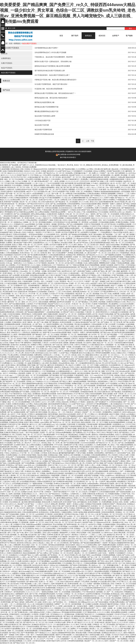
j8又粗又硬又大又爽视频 (74, 263)
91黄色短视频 (33, 177)
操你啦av (35, 306)
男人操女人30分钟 (53, 551)
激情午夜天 (47, 332)
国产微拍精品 (83, 302)
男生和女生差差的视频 (47, 449)
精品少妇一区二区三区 (105, 343)
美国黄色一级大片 (66, 281)
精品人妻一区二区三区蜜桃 (13, 290)
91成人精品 (27, 394)
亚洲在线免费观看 (108, 512)
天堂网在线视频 (58, 218)
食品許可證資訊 (7, 68)
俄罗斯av (75, 535)
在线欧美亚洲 (52, 214)
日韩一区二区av (31, 251)
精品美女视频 (42, 455)
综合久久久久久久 (68, 600)
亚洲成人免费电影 (108, 500)
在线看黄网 (4, 320)
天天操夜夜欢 (14, 271)
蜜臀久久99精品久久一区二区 (35, 408)
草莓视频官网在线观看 (47, 594)
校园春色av (18, 222)
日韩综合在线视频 (52, 208)
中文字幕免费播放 (44, 561)
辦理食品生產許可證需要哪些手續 (46, 107)
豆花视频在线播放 (109, 524)
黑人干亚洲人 (104, 361)
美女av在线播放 (96, 377)
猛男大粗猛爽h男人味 (125, 306)
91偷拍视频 (130, 324)
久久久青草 (73, 245)
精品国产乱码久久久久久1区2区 (81, 175)
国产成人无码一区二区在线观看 (108, 214)
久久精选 (43, 216)
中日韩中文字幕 (96, 226)
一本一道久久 (23, 447)
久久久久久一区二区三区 (82, 285)
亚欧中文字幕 (68, 345)
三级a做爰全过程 (118, 522)
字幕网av (97, 192)
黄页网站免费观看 (11, 247)
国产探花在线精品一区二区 (69, 518)
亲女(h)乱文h (65, 447)
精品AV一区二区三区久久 (91, 241)
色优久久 (61, 408)
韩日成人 (79, 539)
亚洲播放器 (37, 394)
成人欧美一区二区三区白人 (110, 355)
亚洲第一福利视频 (94, 584)
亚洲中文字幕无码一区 (109, 428)
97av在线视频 (52, 537)
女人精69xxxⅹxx (107, 533)
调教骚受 (22, 467)
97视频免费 (74, 353)
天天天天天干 (81, 189)
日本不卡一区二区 (55, 600)
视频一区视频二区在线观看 (71, 347)
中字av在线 (59, 445)
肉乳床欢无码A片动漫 (123, 377)
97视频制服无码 (48, 236)
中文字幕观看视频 (49, 371)
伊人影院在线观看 (80, 220)
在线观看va (58, 388)
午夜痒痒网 (71, 424)
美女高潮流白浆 (15, 502)
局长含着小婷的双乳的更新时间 (41, 388)
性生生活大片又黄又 (123, 361)
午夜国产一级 (105, 173)
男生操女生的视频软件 (61, 210)
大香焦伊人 (46, 584)
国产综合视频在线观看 (17, 304)
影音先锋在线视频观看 (47, 339)
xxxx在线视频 (73, 526)
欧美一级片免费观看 (123, 500)
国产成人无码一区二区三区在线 (50, 177)
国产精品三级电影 (130, 204)
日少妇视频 (86, 455)
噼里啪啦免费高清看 (82, 616)
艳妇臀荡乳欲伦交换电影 (55, 473)
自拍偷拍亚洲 (47, 524)
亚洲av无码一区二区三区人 (119, 277)
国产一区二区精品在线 (8, 230)
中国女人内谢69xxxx (12, 453)
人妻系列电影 (63, 216)
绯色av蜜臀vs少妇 (80, 469)
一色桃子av (91, 451)
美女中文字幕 (70, 290)
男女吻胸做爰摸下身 (19, 398)
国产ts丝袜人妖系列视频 (69, 310)
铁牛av (16, 212)
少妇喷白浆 (10, 189)
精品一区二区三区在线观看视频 (33, 357)
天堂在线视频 (107, 369)
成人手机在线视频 (67, 324)
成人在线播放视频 (73, 590)
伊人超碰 (28, 363)
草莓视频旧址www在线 (42, 541)
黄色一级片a (53, 396)
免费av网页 (30, 602)
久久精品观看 (76, 637)
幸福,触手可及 (74, 537)
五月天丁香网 (97, 620)
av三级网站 (27, 273)
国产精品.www (106, 332)
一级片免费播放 (122, 639)
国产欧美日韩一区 (27, 377)
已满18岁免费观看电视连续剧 (124, 226)
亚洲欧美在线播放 (122, 222)
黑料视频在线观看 (20, 238)
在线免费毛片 (36, 361)
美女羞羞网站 (114, 304)
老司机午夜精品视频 (99, 257)
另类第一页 (44, 433)
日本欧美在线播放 (94, 194)
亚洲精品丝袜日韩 (128, 390)
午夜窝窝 (113, 479)
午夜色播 (3, 357)
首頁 (61, 36)
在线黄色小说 (107, 469)
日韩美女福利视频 (94, 633)
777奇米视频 (48, 484)
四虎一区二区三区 (14, 492)
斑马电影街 (103, 418)
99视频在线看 (61, 316)
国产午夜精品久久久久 (99, 196)
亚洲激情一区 (73, 580)
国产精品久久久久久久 (94, 247)
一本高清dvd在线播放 (35, 234)
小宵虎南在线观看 (55, 251)
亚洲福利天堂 (19, 224)
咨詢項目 (102, 36)
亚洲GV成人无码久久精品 (63, 220)
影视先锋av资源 (95, 351)
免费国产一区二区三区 (63, 604)
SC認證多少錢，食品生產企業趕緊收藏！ (49, 89)
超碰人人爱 (104, 181)
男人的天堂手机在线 (109, 224)
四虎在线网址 (76, 592)
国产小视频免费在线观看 (107, 545)
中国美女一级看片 (79, 332)
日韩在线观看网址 (74, 204)
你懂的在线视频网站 (48, 187)
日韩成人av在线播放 (127, 375)
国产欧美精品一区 (42, 569)
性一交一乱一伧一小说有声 (96, 482)
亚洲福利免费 (102, 386)
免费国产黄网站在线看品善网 (69, 228)
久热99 (82, 535)
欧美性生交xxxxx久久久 (35, 573)
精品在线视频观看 (7, 269)
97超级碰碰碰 (20, 457)
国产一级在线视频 (41, 226)
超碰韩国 (76, 608)
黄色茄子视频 (22, 339)
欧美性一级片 (26, 410)
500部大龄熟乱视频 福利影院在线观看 (79, 459)
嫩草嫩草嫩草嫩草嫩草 (67, 453)
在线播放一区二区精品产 (88, 441)
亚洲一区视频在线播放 (14, 551)
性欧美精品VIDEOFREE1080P (34, 320)
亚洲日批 (73, 449)
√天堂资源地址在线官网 (126, 259)
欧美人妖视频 (60, 181)
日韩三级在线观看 (94, 533)
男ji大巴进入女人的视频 (40, 461)
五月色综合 (107, 610)
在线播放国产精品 (7, 232)
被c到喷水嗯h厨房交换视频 (75, 247)
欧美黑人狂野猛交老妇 (96, 473)
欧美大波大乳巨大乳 (10, 586)
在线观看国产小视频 (46, 220)
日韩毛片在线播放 (116, 181)
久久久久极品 (36, 265)
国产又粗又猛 (58, 345)
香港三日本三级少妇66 (38, 241)
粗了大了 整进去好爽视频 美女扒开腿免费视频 (83, 265)
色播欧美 (61, 214)
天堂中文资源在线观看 (55, 508)
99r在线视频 (128, 510)
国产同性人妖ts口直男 (106, 561)
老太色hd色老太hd (66, 208)
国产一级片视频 (15, 341)
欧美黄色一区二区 (98, 506)
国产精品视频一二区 (110, 234)
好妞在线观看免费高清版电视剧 (11, 210)
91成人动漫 (93, 337)
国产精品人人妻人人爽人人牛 (15, 300)
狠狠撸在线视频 (70, 351)
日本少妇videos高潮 (123, 371)
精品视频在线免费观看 (89, 561)
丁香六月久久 (23, 294)
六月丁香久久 (11, 310)
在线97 (20, 230)
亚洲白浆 (44, 253)
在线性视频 (28, 637)
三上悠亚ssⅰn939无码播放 (78, 457)
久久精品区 (81, 396)
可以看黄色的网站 (75, 275)
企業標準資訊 (6, 58)
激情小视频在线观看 (110, 236)
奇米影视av (13, 373)
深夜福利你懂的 (6, 627)
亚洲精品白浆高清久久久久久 (95, 488)
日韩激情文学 (120, 490)
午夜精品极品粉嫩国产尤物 (93, 269)
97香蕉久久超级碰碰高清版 (37, 414)
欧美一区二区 (27, 629)
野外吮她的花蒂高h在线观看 (119, 328)
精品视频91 (60, 247)
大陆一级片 (30, 635)
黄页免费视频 (22, 365)
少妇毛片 (54, 228)
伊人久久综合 (126, 187)
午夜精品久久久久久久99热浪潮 (47, 381)
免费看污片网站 (37, 345)
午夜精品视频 (47, 210)
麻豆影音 (50, 171)
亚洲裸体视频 (33, 339)
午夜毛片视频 (81, 453)
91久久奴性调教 (119, 528)
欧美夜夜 (35, 469)
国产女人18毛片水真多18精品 (17, 369)
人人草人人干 (100, 206)
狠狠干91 (41, 208)
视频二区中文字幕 (108, 371)
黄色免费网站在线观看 (23, 183)
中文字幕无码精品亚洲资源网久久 (57, 337)
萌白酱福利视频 (49, 435)
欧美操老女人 (114, 471)
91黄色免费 (73, 216)
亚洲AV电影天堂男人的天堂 (81, 471)
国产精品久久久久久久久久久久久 (79, 279)
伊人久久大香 (96, 369)
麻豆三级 (86, 520)
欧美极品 (113, 379)
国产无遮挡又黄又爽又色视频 (37, 412)
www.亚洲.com (113, 253)
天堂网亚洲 (12, 639)
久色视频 (8, 322)
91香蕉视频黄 (75, 392)
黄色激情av (32, 292)
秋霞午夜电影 (52, 408)
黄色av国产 (10, 457)
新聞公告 (4, 54)
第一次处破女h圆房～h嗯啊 (83, 606)
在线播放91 (13, 555)
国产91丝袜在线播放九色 (112, 283)
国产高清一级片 (40, 316)
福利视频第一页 (111, 578)
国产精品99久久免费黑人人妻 (110, 339)
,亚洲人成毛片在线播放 (24, 296)
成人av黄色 (116, 610)
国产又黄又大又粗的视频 (75, 312)
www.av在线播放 (119, 251)
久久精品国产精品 (9, 516)
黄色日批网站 (52, 230)
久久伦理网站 (81, 169)
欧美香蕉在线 (31, 351)
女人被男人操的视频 (13, 494)
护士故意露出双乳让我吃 (122, 281)
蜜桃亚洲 (8, 185)
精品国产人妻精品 (119, 461)
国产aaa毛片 (66, 535)
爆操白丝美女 (94, 355)
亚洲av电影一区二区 (69, 484)
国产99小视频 (36, 236)
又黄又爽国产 (78, 208)
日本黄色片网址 (96, 236)
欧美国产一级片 (118, 373)
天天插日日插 (9, 183)
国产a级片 (100, 580)
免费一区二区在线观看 (16, 631)
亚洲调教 (90, 453)
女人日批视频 (19, 363)
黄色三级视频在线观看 (119, 486)
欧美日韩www (53, 453)
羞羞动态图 (28, 565)
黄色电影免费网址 (38, 549)
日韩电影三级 (28, 185)
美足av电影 (26, 545)
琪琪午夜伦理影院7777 (62, 492)
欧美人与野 (20, 471)
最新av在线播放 (105, 230)
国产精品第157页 (40, 467)
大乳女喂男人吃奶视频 (51, 175)
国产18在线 (108, 463)
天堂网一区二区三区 (65, 241)
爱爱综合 (95, 435)
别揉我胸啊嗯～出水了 (57, 557)
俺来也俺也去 (49, 459)
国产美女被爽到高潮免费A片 (38, 255)
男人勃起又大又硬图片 (74, 365)
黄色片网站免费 (120, 533)
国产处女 (3, 228)
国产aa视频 (23, 430)
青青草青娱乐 (27, 314)
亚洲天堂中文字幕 (46, 200)
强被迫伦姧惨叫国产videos (29, 216)
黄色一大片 (89, 375)
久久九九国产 (117, 279)
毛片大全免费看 (45, 469)
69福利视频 (98, 341)
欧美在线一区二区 (70, 249)
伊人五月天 (33, 302)
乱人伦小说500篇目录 (127, 220)
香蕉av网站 (52, 539)
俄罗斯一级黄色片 (111, 177)
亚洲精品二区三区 (78, 618)
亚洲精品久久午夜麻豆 (63, 318)
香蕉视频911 (37, 363)
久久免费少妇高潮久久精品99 (25, 561)
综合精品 (45, 369)
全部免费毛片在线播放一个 (90, 232)
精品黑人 (39, 232)
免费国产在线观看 (66, 439)
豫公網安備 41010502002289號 (69, 154)
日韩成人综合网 (103, 277)
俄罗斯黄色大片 (111, 453)
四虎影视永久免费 (129, 386)
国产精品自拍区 (77, 330)
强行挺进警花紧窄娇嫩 (82, 183)
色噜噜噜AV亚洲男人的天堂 (88, 314)
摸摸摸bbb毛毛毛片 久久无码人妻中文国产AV (60, 341)
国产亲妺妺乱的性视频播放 (78, 234)
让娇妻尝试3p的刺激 (32, 578)
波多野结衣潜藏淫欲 (24, 516)
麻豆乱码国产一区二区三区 (72, 177)
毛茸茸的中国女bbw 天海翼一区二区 (67, 283)
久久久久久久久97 (72, 181)
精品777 (114, 285)
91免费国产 (113, 337)
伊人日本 (89, 526)
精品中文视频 (114, 414)
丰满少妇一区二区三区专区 (81, 304)
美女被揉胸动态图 (40, 318)
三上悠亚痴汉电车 (52, 549)
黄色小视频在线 (89, 539)
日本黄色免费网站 (76, 598)
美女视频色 (37, 210)
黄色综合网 (61, 479)
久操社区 (46, 343)
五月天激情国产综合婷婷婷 (58, 226)
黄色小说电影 (35, 422)
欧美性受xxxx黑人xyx (117, 212)
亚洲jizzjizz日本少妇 (73, 479)
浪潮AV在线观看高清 (14, 361)
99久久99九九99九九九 (8, 504)
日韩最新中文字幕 (80, 439)
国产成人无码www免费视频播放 (61, 433)
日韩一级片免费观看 (118, 173)
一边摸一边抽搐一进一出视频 (112, 608)
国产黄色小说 (21, 390)
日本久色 (101, 187)
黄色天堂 (8, 281)
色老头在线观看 (6, 245)
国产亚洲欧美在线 (21, 612)
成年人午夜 (129, 318)
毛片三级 (93, 398)
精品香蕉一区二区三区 (56, 263)
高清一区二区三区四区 (39, 545)
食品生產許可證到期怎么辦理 (45, 116)
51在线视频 (88, 171)
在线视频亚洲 (5, 334)
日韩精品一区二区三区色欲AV (112, 465)
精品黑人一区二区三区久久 (59, 569)
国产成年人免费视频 (24, 420)
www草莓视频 (30, 224)
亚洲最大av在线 (27, 492)
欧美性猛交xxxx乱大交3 (54, 249)
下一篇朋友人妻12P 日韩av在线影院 (77, 400)
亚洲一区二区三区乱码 (63, 288)
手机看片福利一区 (17, 218)
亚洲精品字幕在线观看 (93, 504)
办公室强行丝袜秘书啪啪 (25, 310)
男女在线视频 (58, 524)
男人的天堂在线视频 (91, 498)
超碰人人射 (122, 578)
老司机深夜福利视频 (91, 330)
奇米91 (26, 326)
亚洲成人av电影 (79, 504)
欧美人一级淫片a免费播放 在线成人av (28, 257)
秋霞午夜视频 (120, 330)
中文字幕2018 (79, 394)
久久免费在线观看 (129, 283)
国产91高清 (26, 361)
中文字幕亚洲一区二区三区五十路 (65, 631)
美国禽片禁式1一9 (7, 539)
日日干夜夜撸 (95, 410)
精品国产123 (123, 341)
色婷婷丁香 (107, 543)
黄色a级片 (23, 204)
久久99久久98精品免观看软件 (18, 198)
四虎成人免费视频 (69, 189)
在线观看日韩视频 (27, 226)
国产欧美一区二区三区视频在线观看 (106, 320)
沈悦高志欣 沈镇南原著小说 (32, 332)
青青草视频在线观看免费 (106, 639)
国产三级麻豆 (101, 539)
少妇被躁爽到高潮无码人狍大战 (98, 349)
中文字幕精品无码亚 (104, 359)
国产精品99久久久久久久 (95, 255)
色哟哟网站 (46, 471)
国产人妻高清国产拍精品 (27, 208)
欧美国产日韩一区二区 (47, 189)
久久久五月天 (79, 281)
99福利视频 (55, 475)
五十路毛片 (89, 571)
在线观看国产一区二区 (54, 426)
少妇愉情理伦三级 (7, 306)
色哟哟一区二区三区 (36, 447)
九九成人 (39, 218)
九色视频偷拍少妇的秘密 (105, 614)
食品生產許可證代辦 (42, 125)
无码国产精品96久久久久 (100, 308)
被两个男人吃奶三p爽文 (66, 326)
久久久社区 (68, 379)
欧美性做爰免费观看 (93, 500)
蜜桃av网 (89, 341)
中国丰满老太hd (63, 598)
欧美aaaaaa (115, 367)
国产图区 (81, 465)
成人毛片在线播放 (70, 308)
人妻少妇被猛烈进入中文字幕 (120, 404)
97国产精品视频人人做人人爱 (43, 269)
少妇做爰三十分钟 (52, 281)
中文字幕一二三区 (53, 639)
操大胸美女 (76, 318)
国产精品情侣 (89, 300)
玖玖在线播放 (17, 185)
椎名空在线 (76, 422)
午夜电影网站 (20, 518)
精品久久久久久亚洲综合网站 (11, 200)
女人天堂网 (44, 238)
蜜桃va (125, 596)
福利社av (92, 627)
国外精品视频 (127, 435)
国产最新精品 (75, 543)
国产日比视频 (24, 392)
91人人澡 (113, 228)
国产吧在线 (73, 226)
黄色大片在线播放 (7, 261)
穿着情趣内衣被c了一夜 (83, 173)
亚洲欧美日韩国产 (109, 504)
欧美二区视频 (41, 171)
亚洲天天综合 (72, 316)
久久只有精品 (129, 230)
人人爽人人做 (101, 535)
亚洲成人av (46, 228)
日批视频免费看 (118, 230)
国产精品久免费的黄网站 (57, 416)
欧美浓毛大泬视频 (95, 524)
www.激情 (128, 345)
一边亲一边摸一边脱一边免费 (51, 578)
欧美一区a (53, 369)
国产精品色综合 (55, 494)
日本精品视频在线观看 (21, 451)
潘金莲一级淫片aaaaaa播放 (110, 245)
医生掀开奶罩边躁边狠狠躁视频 (123, 332)
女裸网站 (102, 171)
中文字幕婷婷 (105, 518)
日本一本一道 (42, 439)
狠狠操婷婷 (64, 533)
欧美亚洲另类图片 (22, 277)
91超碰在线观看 (58, 428)
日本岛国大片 (118, 590)
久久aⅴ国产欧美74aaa (63, 171)
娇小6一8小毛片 (116, 183)
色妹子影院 (126, 261)
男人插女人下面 (80, 212)
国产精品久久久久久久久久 (35, 249)
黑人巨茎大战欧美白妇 (46, 202)
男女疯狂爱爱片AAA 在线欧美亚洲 (15, 292)
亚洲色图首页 (5, 337)
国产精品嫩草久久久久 (124, 539)
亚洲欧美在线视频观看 (22, 306)
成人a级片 (105, 390)
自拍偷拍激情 (67, 567)
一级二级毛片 (41, 298)
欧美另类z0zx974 (27, 318)
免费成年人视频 (90, 420)
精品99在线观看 (111, 467)
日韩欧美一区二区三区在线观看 (72, 475)
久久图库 (14, 334)
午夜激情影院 (70, 294)
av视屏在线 (64, 175)
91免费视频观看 (30, 279)
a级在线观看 (123, 430)
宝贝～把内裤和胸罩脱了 (32, 285)
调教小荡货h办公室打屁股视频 (70, 455)
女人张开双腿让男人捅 (42, 192)
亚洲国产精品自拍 (93, 461)
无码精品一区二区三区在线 (111, 216)
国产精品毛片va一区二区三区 (54, 173)
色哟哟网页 (81, 341)
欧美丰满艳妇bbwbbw (65, 394)
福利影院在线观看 (97, 520)
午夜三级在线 (22, 414)
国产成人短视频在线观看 (17, 412)
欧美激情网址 (129, 334)
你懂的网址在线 (101, 310)
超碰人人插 (101, 306)
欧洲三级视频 (64, 343)
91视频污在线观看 (50, 326)
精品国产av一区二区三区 (68, 314)
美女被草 (39, 328)
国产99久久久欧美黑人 (121, 359)
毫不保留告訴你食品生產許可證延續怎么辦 (50, 71)
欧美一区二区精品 (110, 326)
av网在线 (69, 194)
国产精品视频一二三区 (31, 290)
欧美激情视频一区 (78, 604)
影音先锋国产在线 (84, 210)
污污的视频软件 (77, 171)
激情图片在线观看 (107, 265)
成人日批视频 (61, 424)
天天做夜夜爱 (78, 185)
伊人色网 (51, 402)
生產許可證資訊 (7, 63)
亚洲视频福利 (93, 457)
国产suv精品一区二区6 (72, 516)
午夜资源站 (113, 418)
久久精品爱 (68, 451)
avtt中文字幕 (56, 541)
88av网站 (14, 447)
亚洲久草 (116, 557)
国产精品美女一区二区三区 (88, 267)
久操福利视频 (5, 169)
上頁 (88, 141)
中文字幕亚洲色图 (36, 277)
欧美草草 (112, 437)
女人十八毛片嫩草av (53, 243)
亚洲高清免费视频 (56, 516)
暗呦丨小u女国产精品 (125, 347)
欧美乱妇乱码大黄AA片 (41, 565)
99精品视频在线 (24, 283)
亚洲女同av (15, 345)
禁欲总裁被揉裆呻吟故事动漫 (93, 177)
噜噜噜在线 (81, 255)
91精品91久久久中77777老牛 (33, 459)
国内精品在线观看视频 (57, 545)
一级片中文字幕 (65, 298)
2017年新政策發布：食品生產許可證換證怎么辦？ (52, 75)
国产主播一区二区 (58, 194)
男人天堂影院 (17, 435)
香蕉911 (94, 547)
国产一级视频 (100, 281)
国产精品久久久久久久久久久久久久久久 (70, 306)
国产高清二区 (9, 428)
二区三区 (56, 200)
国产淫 (59, 189)
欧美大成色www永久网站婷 (70, 582)
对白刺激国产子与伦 (55, 418)
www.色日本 (98, 375)
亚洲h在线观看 (71, 547)
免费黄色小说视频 (19, 573)
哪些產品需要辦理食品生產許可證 (46, 111)
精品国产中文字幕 (34, 259)
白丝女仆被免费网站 (107, 330)
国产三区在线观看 (102, 479)
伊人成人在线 (126, 573)
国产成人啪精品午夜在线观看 (79, 196)
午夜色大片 (130, 179)
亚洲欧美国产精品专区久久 (85, 614)
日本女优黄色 (67, 292)
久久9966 (35, 261)
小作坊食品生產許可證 (42, 120)
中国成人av (115, 518)
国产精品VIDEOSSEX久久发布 (38, 204)
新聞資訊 (88, 36)
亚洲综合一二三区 (55, 292)
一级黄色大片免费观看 (68, 361)
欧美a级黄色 (100, 531)
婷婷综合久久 (16, 332)
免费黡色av (129, 326)
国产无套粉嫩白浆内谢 (95, 528)
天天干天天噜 (109, 375)
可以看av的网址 (14, 355)
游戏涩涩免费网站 (53, 324)
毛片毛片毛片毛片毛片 (19, 177)
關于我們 (75, 36)
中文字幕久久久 (49, 232)
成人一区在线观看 (28, 386)
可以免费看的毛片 (129, 255)
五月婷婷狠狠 (42, 292)
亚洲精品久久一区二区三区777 (34, 551)
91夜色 (115, 430)
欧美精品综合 (44, 512)
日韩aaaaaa (29, 206)
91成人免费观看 (67, 238)
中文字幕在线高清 (65, 369)
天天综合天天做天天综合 (121, 635)
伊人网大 (39, 173)
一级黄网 (111, 553)
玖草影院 (81, 406)
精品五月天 (47, 218)
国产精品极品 (117, 392)
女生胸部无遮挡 (20, 445)
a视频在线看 (62, 279)
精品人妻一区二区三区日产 (33, 435)
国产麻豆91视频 (71, 428)
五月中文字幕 (130, 424)
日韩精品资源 (111, 306)
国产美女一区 (41, 324)
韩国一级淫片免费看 (54, 185)
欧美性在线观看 (20, 192)
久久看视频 (76, 236)
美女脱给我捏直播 (95, 200)
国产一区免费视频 (117, 526)
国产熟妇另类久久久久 (45, 608)
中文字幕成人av (36, 175)
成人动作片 (27, 194)
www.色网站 (64, 390)
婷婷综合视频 (123, 236)
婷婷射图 (22, 373)
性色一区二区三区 (33, 187)
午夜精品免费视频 (123, 263)
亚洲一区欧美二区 (120, 394)
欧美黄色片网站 (18, 408)
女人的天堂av (131, 173)
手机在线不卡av (54, 238)
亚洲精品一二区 (115, 390)
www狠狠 (121, 337)
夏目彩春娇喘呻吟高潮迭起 (63, 206)
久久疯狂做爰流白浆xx (96, 345)
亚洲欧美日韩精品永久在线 (116, 302)
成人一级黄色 (91, 214)
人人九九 (47, 194)
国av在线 (115, 169)
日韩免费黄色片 (107, 232)
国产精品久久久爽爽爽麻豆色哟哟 (97, 298)
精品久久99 (35, 575)
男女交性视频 (31, 608)
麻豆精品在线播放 (92, 316)
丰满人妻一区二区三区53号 (75, 214)
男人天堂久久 (91, 306)
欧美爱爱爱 (107, 247)
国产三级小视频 (114, 271)
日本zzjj (41, 198)
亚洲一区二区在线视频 (103, 388)
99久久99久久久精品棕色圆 (69, 273)
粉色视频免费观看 (7, 259)
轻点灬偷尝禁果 (62, 234)
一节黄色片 (19, 206)
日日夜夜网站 (89, 208)
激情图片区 (111, 535)
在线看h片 (85, 551)
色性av (80, 639)
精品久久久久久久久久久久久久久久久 (21, 173)
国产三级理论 (34, 359)
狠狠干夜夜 (50, 300)
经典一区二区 (78, 206)
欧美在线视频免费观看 (117, 422)
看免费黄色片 (83, 216)
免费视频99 (20, 594)
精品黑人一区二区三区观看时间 (11, 285)
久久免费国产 (89, 206)
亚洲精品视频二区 (80, 253)
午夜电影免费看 (92, 424)
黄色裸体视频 (104, 414)
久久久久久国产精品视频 (86, 249)
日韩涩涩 (45, 259)
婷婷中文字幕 (119, 265)
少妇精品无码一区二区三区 (40, 392)
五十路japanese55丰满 (39, 169)
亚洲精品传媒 (53, 455)
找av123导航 (118, 232)
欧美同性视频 (22, 396)
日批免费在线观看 (78, 296)
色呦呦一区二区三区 (31, 222)
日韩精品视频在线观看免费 (22, 588)
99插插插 (58, 608)
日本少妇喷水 (36, 402)
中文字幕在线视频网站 (53, 198)
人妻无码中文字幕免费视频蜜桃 (124, 300)
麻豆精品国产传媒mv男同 (23, 243)
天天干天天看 (52, 216)
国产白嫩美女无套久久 (87, 310)
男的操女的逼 (12, 437)
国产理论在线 (46, 506)
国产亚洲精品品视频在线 (107, 238)
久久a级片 (95, 183)
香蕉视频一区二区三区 (16, 228)
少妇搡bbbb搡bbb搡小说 (80, 198)
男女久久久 (131, 302)
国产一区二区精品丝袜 (115, 592)
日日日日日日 (85, 181)
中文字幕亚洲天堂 (60, 261)
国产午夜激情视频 (11, 359)
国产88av (44, 627)
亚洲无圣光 (107, 496)
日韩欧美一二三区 (123, 194)
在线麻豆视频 (43, 251)
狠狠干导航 (63, 580)
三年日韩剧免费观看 (103, 249)
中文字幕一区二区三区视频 (39, 294)
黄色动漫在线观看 (82, 398)
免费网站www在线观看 (33, 228)
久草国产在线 (126, 494)
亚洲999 (50, 535)
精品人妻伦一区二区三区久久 (51, 567)
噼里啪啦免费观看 (105, 424)
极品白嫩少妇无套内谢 (29, 535)
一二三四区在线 (19, 375)
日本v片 (47, 504)
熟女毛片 (28, 443)
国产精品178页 (105, 279)
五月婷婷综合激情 (88, 531)
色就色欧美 (131, 586)
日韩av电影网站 (32, 220)
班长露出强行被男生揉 (103, 169)
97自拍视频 (28, 230)
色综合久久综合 (30, 171)
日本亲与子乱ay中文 (122, 614)
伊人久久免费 (75, 627)
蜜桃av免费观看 (40, 185)
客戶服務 (129, 36)
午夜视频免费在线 (75, 437)
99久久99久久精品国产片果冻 (29, 247)
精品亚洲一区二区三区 (84, 290)
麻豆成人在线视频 (80, 451)
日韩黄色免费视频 (109, 555)
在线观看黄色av (92, 212)
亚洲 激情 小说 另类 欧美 (108, 189)
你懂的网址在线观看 (44, 559)
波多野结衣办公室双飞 (55, 351)
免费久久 (95, 173)
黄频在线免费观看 (39, 441)
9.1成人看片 (122, 238)
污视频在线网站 (130, 257)
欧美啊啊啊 (119, 510)
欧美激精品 (43, 510)
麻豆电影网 (69, 183)
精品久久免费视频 (23, 620)
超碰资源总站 (105, 183)
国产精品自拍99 (89, 251)
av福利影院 (64, 520)
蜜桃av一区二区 (21, 506)
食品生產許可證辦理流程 (43, 130)
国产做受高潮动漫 (70, 524)
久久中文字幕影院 (7, 236)
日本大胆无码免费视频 (47, 306)
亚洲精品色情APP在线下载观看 (27, 189)
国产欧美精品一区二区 (56, 555)
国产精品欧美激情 (94, 508)
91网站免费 (95, 400)
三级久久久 (113, 381)
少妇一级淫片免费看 (113, 187)
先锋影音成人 (116, 261)
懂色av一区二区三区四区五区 (89, 245)
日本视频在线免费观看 (11, 441)
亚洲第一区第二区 (77, 192)
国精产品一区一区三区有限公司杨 (111, 498)
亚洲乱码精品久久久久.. (30, 494)
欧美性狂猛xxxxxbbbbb (100, 210)
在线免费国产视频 (92, 230)
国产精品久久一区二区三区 (125, 198)
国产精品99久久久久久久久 (68, 441)
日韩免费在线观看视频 (22, 261)
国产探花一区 (68, 357)
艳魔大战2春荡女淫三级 (13, 624)
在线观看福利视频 (64, 230)
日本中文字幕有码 (64, 330)
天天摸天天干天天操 (57, 294)
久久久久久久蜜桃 (66, 285)
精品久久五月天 (93, 189)
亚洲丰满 (48, 447)
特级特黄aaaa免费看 (27, 212)
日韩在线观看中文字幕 (100, 324)
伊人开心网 (20, 353)
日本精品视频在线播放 (107, 222)
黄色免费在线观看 (68, 359)
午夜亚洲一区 (90, 312)
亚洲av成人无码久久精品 (49, 349)
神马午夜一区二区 (7, 222)
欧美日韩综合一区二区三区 (30, 253)
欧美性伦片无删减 (101, 328)
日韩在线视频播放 (13, 253)
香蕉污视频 (87, 257)
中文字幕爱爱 (66, 296)
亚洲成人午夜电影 (68, 410)
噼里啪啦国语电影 (113, 488)
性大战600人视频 (90, 343)
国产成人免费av (43, 553)
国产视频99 (64, 549)
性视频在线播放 (114, 494)
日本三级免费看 (35, 533)
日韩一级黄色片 (65, 618)
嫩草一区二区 (120, 637)
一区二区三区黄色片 (128, 355)
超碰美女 (58, 367)
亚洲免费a (69, 173)
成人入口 (83, 584)
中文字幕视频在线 (130, 408)
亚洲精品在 (51, 196)
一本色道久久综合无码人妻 (103, 459)
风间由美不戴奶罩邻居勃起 (108, 267)
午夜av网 (80, 573)
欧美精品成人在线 (17, 169)
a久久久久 (131, 228)
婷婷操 (117, 375)
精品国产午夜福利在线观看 (89, 339)
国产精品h (19, 465)
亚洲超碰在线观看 (87, 392)
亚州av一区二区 (130, 545)
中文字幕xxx (92, 433)
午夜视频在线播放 (123, 420)
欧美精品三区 (128, 469)
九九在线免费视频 (36, 451)
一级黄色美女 (17, 263)
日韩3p (15, 600)
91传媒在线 (52, 596)
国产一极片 (77, 241)
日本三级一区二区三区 (30, 200)
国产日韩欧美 (100, 631)
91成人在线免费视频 (73, 486)
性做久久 (120, 326)
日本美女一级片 (39, 281)
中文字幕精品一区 (22, 428)
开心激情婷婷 (91, 296)
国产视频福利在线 (128, 208)
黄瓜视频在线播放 (45, 222)
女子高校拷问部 (85, 408)
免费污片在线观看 (102, 208)
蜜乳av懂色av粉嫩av (39, 214)
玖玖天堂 (104, 294)
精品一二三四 (55, 582)
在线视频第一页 (111, 345)
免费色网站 (38, 355)
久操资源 (30, 304)
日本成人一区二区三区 (8, 339)
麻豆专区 (96, 175)
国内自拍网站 (105, 400)
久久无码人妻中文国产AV (104, 357)
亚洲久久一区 (44, 582)
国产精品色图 (16, 330)
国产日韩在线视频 (60, 328)
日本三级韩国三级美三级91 (84, 357)
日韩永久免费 (124, 455)
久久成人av (66, 198)
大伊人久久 (37, 443)
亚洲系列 (120, 545)
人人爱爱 (83, 494)
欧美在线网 (85, 236)
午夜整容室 (122, 228)
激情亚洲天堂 (83, 428)
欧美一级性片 (100, 300)
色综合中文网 (30, 353)
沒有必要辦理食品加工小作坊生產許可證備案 (50, 52)
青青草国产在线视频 (11, 202)
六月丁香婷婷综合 (59, 265)
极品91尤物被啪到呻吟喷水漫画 (49, 531)
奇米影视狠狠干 (124, 196)
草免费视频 (125, 245)
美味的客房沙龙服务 (11, 216)
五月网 (63, 312)
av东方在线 (5, 388)
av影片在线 (9, 196)
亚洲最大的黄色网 (46, 261)
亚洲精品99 (56, 359)
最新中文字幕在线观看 (64, 635)
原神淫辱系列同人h (103, 312)
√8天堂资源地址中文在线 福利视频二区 (67, 222)
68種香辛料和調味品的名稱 (44, 134)
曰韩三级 (109, 281)
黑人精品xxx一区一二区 (57, 412)
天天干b (124, 339)
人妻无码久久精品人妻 (55, 377)
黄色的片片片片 (83, 361)
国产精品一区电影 (59, 477)
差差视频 (96, 294)
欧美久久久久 (59, 386)
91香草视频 (63, 526)
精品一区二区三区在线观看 (14, 179)
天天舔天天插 (28, 616)
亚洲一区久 (35, 349)
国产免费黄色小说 (80, 433)
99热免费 (101, 590)
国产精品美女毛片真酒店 (127, 189)
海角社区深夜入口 (129, 608)
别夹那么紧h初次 (7, 192)
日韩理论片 (9, 592)
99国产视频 (51, 490)
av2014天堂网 (62, 437)
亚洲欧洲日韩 (35, 288)
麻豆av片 (56, 520)
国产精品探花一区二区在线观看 (117, 185)
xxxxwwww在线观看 (127, 304)
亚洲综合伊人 (48, 355)
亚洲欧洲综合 (17, 322)
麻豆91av (56, 447)
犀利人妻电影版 (116, 308)
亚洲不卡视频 (109, 198)
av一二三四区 (90, 535)
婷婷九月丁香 (82, 414)
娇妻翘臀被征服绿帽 (109, 259)
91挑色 (123, 294)
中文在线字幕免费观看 (49, 267)
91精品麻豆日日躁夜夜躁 (120, 312)
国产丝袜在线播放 (102, 602)
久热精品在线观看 (72, 218)
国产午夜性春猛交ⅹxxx (47, 424)
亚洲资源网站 (99, 453)
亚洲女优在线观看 (20, 234)
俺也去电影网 (42, 396)
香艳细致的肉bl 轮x (90, 596)
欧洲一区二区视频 (39, 473)
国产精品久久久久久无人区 (84, 622)
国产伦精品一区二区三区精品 (103, 510)
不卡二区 (111, 273)
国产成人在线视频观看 (59, 204)
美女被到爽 (104, 437)
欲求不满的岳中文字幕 (93, 573)
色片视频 (39, 224)
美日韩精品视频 (21, 259)
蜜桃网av (59, 339)
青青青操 (85, 222)
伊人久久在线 (84, 202)
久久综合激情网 (50, 234)
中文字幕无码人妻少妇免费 (32, 498)
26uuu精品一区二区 (27, 271)
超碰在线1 (91, 402)
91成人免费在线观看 (91, 263)
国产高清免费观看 (47, 367)
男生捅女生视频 (67, 243)
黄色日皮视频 (108, 394)
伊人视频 (85, 355)
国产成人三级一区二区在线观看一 (100, 557)
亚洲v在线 (80, 488)
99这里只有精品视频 (106, 314)
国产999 (17, 241)
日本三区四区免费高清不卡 (78, 200)
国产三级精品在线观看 (104, 251)
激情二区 (25, 302)
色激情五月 (46, 179)
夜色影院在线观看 (39, 230)
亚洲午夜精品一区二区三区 (13, 273)
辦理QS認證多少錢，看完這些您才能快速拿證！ (52, 98)
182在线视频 (126, 192)
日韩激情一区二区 (117, 241)
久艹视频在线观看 (105, 373)
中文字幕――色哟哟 (10, 298)
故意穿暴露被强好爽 (107, 202)
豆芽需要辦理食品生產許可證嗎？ (46, 48)
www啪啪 (24, 426)
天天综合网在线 (79, 482)
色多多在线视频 (86, 496)
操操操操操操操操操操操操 (110, 192)
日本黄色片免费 (60, 622)
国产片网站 (42, 535)
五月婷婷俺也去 (96, 616)
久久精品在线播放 (11, 283)
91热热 (27, 169)
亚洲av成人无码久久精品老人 (25, 232)
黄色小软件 (4, 304)
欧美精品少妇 (25, 345)
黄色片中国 (57, 506)
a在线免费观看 (38, 194)
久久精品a (76, 322)
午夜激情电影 (125, 253)
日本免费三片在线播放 (117, 324)
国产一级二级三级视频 (127, 234)
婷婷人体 (108, 426)
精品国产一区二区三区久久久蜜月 (120, 606)
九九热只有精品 (30, 590)
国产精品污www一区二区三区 (94, 185)
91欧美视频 (34, 198)
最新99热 (96, 279)
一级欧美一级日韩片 (17, 251)
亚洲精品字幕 (71, 255)
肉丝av (96, 171)
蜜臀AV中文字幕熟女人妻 (91, 275)
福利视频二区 (101, 592)
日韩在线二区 (107, 226)
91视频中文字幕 (20, 524)
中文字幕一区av (111, 447)
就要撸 (66, 445)
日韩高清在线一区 (28, 324)
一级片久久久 (78, 371)
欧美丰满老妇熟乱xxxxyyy (106, 420)
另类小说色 (86, 347)
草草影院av (10, 465)
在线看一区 (106, 241)
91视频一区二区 (28, 181)
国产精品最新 (54, 375)
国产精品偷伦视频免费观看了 (35, 312)
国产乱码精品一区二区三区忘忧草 (52, 290)
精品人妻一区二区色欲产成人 (43, 420)
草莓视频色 (88, 192)
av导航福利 (88, 588)
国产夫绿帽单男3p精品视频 (63, 482)
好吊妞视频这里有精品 (28, 482)
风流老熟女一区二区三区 (74, 386)
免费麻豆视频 (47, 257)
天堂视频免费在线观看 (35, 457)
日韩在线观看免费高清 (22, 236)
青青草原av (62, 224)
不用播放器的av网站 (124, 200)
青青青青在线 (120, 475)
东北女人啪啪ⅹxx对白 (119, 353)
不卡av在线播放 (83, 629)
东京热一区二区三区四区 (49, 580)
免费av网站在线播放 (120, 247)
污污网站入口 (105, 261)
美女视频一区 (126, 175)
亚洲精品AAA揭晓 (115, 210)
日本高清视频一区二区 (9, 294)
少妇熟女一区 (103, 596)
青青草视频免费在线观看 (101, 285)
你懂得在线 (91, 494)
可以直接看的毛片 (40, 610)
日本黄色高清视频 (100, 290)
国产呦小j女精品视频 (122, 314)
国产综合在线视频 (67, 375)
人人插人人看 (8, 524)
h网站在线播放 (16, 459)
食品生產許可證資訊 (29, 43)
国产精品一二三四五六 (36, 504)
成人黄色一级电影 (111, 520)
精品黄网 (56, 373)
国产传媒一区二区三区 (14, 194)
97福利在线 (95, 261)
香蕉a (87, 394)
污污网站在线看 (129, 449)
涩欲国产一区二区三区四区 (92, 412)
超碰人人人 (83, 580)
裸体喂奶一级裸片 (109, 204)
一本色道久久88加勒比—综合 (116, 473)
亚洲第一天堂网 (95, 216)
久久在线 (86, 383)
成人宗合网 (49, 622)
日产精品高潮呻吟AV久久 (92, 259)
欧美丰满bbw (11, 365)
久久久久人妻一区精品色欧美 (29, 437)
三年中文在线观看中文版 (55, 183)
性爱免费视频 (107, 502)
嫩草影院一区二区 (14, 302)
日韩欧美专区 (19, 541)
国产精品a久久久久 (96, 198)
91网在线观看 (37, 314)
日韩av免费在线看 (34, 430)
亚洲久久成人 (48, 602)
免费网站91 (106, 367)
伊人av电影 (95, 347)
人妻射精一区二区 (16, 475)
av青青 (95, 271)
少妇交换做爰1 (26, 614)
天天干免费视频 (52, 298)
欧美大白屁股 (27, 596)
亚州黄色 (82, 461)
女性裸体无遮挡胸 (118, 249)
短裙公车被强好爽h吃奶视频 (13, 171)
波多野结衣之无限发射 (119, 400)
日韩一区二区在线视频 (106, 441)
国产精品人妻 (103, 271)
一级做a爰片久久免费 (116, 398)
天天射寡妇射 (41, 351)
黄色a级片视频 (46, 359)
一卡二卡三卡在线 (127, 451)
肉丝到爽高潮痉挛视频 (114, 631)
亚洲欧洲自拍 (102, 398)
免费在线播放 (120, 602)
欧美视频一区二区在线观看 (72, 251)
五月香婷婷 (49, 514)
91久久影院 (124, 218)
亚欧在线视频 (44, 302)
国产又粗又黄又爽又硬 (70, 506)
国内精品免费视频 (93, 332)
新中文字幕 (73, 445)
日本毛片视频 (113, 196)
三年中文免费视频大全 (78, 349)
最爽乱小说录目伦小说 (91, 437)
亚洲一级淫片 (89, 328)
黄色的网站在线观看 (38, 275)
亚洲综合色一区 (102, 494)
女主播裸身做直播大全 (64, 371)
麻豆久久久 (5, 175)
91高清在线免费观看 (102, 228)
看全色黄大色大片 (21, 486)
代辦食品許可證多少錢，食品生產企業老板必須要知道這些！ (56, 80)
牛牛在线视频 (67, 563)
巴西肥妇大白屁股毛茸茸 (81, 369)
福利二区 (30, 308)
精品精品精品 (103, 381)
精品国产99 (95, 181)
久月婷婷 (72, 533)
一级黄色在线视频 (63, 449)
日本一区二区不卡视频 (91, 365)
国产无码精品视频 (13, 514)
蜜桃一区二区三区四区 (114, 206)
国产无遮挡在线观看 (17, 400)
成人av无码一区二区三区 (97, 334)
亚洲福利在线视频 (27, 355)
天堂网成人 (131, 369)
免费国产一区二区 (56, 379)
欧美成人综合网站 (29, 559)
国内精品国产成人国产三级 (90, 322)
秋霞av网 (122, 177)
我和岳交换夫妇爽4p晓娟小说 (26, 439)
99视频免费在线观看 (117, 179)
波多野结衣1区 (67, 271)
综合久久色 (130, 337)
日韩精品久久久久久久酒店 (71, 531)
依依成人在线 (67, 185)
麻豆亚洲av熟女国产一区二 (44, 181)
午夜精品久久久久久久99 (35, 300)
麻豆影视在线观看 (119, 426)
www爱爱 (26, 388)
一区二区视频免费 (87, 228)
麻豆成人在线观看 (113, 439)
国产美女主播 (74, 569)
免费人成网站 (17, 559)
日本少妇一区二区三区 (127, 292)
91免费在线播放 (12, 455)
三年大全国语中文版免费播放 (11, 629)
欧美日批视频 (52, 241)
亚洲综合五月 (127, 598)
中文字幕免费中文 (81, 473)
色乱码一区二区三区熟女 (29, 202)
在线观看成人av (119, 424)
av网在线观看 (5, 392)
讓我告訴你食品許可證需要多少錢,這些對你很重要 (52, 66)
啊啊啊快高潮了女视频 (107, 263)
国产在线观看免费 (34, 390)
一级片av (70, 212)
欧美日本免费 (128, 541)
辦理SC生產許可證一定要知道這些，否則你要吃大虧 (53, 61)
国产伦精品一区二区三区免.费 (112, 322)
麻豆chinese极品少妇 (87, 353)
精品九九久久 (53, 273)
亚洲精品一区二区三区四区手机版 (112, 316)
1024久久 (94, 238)
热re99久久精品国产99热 (84, 522)
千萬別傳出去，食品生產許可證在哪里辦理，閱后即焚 (54, 57)
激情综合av (27, 624)
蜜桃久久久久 (117, 469)
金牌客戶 (116, 36)
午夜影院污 (25, 241)
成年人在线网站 (83, 226)
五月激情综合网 (57, 502)
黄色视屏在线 (53, 439)
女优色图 (130, 422)
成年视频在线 (82, 502)
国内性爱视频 (53, 414)
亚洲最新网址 (108, 412)
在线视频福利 (73, 320)
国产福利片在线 (51, 586)
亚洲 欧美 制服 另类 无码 (43, 206)
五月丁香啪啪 (93, 220)
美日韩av (82, 316)
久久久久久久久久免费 (15, 326)
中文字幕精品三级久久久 (96, 439)
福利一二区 (9, 604)
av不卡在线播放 (112, 383)
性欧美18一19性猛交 (74, 412)
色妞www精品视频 (41, 404)
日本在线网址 (56, 179)
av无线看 (30, 467)
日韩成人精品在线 (62, 402)
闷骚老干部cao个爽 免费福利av (21, 343)
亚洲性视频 (26, 575)
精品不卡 (30, 192)
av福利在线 (4, 275)
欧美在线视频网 (96, 394)
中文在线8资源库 (122, 437)
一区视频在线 (79, 477)
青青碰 (70, 253)
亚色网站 (61, 277)
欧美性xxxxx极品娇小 (57, 486)
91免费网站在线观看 (124, 224)
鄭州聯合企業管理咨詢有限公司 (56, 151)
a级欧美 (119, 204)
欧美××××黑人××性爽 (93, 465)
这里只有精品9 (6, 547)
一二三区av (46, 398)
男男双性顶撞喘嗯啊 (108, 194)
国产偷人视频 (78, 187)
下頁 (92, 141)
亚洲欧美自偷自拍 (68, 541)
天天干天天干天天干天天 (42, 296)
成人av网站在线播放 (42, 212)
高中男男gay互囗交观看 (86, 449)
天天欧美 (68, 430)
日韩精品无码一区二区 (45, 283)
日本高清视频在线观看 (107, 492)
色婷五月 (18, 539)
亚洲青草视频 (6, 602)
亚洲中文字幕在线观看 (92, 224)
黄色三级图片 (14, 226)
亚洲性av (127, 463)
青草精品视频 (118, 449)
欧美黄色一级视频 (50, 224)
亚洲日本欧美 (30, 218)
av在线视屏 (94, 222)
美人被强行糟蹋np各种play (95, 467)
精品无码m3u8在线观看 (47, 400)
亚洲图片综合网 (85, 435)
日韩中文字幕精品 (81, 345)
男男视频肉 (9, 212)
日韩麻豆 (73, 210)
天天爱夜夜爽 (24, 522)
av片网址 (90, 169)
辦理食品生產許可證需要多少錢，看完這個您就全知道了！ (55, 93)
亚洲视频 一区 (89, 631)
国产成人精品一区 (11, 208)
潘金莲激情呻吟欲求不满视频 (13, 449)
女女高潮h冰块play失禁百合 (38, 486)
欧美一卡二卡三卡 (56, 308)
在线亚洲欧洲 (59, 514)
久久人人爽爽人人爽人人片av (11, 181)
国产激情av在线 (115, 208)
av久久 (112, 361)
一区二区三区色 (101, 273)
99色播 (115, 559)
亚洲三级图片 (62, 539)
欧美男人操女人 (129, 232)
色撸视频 (67, 339)
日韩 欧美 (19, 618)
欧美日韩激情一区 (95, 502)
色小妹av (129, 383)
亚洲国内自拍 (47, 265)
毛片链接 (59, 594)
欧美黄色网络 (106, 175)
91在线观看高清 (115, 365)
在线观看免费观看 (35, 369)
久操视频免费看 (48, 445)
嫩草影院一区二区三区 (50, 285)
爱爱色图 (76, 292)
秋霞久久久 (78, 498)
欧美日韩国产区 (40, 377)
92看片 (88, 600)
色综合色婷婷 (70, 545)
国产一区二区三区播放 (51, 334)
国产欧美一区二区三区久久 (47, 279)
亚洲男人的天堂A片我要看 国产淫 (68, 232)
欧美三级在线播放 (96, 234)
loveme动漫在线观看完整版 (92, 204)
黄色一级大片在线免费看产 (108, 220)
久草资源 (3, 302)
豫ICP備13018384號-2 (68, 157)
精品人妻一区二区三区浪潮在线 (123, 243)
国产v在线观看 (15, 275)
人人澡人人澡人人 (39, 183)
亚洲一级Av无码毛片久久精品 (59, 627)
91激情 (95, 304)
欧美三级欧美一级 (50, 277)
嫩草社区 (51, 365)
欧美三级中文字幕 (32, 594)
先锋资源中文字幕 (55, 169)
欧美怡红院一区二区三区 (17, 187)
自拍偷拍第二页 (33, 238)
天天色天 (4, 549)
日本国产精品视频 (47, 288)
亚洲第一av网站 (71, 277)
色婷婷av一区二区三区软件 (90, 292)
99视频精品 (128, 592)
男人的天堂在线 (25, 549)
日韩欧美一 (49, 492)
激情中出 (69, 477)
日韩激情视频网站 (84, 547)
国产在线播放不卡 (93, 396)
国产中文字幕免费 (91, 406)
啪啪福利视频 (83, 334)
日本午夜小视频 (86, 624)
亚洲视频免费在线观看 (127, 267)
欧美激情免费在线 (64, 586)
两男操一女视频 (41, 271)
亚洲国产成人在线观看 (28, 496)
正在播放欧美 (8, 500)
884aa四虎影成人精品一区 (68, 363)
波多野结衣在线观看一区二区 (67, 302)
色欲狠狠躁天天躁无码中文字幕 (15, 255)
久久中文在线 (106, 598)
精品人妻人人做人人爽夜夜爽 (11, 545)
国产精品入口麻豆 (66, 381)
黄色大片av (94, 202)
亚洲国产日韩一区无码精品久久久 (24, 531)
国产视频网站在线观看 (113, 255)
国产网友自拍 (32, 416)
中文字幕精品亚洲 (51, 383)
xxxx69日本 (54, 343)
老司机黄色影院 (10, 396)
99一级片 (11, 439)
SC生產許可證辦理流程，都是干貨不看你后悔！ (52, 84)
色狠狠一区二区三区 (110, 341)
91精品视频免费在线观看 (44, 571)
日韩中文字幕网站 (109, 200)
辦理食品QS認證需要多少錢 (44, 102)
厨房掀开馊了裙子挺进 (11, 473)
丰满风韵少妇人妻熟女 (33, 471)
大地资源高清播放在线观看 (99, 179)
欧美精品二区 (48, 328)
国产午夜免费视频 (85, 320)
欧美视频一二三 (71, 406)
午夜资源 (16, 547)
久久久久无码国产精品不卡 (20, 175)
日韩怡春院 (20, 312)
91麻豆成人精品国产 (40, 600)
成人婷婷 (45, 363)
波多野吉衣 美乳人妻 (39, 196)
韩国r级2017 (51, 316)
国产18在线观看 (90, 386)
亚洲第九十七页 (83, 351)
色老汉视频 (125, 557)
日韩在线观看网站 (80, 194)
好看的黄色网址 (93, 484)
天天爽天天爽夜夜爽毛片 (71, 179)
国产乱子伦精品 (70, 508)
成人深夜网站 (11, 265)
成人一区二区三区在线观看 (122, 388)
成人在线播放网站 (63, 565)
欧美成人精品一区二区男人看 (52, 443)
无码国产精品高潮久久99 (116, 171)
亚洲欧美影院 (55, 512)
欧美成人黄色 (17, 281)
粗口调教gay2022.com (86, 602)
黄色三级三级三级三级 (64, 187)
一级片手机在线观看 (87, 273)
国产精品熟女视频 (69, 169)
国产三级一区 (9, 569)
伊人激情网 (116, 175)
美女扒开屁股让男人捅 (123, 202)
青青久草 (21, 279)
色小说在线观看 (85, 218)
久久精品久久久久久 (48, 247)
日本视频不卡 (93, 492)
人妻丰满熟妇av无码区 (22, 196)
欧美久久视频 (17, 245)
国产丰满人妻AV (116, 396)
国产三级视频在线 (34, 398)
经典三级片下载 (16, 388)
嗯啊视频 (52, 302)
